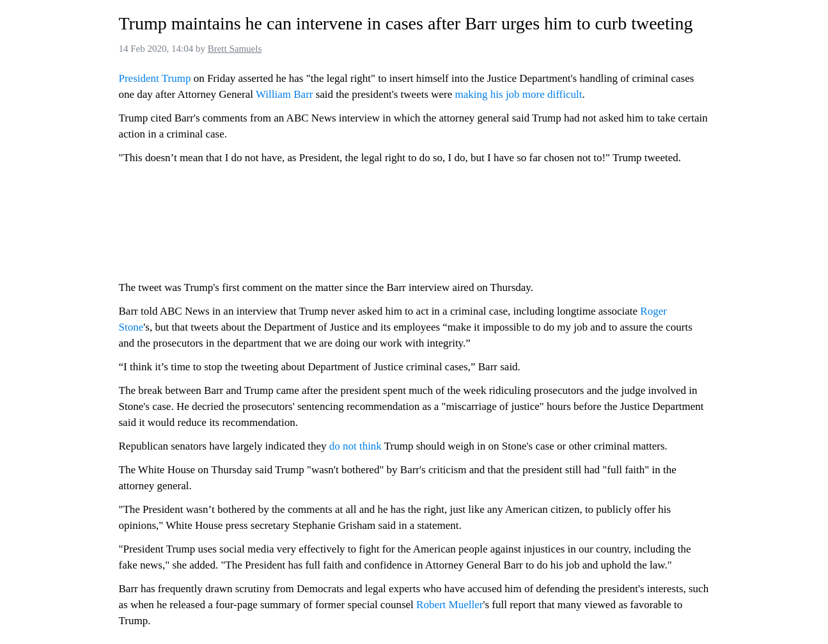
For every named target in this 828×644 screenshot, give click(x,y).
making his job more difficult (519, 94)
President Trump (155, 78)
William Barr (284, 94)
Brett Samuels (235, 49)
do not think (355, 446)
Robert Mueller (449, 605)
